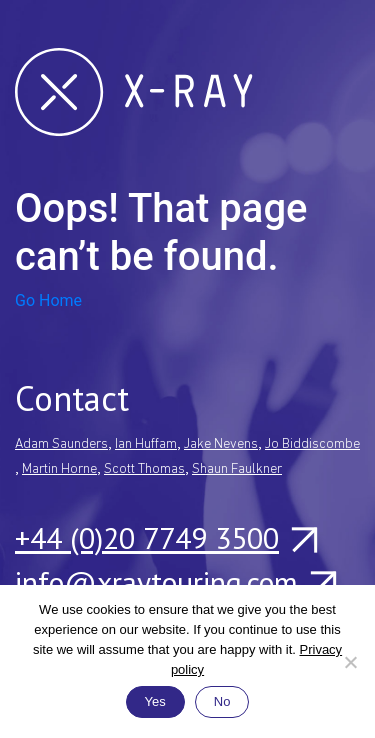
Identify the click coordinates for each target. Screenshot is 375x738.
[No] (350, 662)
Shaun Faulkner (237, 469)
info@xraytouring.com (175, 582)
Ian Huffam (146, 444)
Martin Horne (59, 469)
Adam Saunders (61, 444)
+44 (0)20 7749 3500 (165, 538)
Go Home (48, 300)
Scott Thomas (144, 469)
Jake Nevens (221, 444)
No (222, 701)
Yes (155, 701)
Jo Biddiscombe (312, 444)
